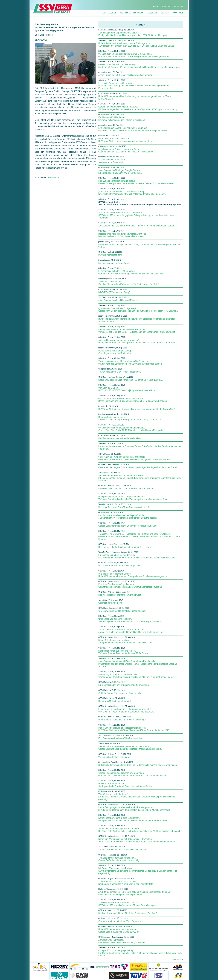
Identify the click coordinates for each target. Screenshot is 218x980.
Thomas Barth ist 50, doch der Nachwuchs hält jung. (123, 850)
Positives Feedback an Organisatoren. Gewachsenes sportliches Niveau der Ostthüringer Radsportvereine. (130, 586)
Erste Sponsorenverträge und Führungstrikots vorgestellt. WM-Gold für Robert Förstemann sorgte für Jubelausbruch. (126, 710)
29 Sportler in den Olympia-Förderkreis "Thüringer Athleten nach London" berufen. (137, 226)
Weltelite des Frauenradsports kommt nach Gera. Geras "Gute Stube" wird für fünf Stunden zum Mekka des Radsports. (131, 429)
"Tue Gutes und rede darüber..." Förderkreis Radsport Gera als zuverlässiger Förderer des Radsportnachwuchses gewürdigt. (137, 797)
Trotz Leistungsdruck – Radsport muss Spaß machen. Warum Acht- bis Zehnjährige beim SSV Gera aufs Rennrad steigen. (130, 362)
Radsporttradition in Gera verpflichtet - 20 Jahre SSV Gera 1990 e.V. (131, 380)
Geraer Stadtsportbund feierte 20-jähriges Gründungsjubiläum (128, 526)
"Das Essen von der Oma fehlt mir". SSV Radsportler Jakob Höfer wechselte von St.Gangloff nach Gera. (131, 620)
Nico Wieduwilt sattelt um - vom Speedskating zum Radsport (127, 489)
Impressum (178, 6)
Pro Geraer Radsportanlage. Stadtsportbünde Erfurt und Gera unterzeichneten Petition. (126, 785)
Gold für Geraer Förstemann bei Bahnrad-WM (120, 693)
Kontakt (178, 13)
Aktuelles (110, 13)
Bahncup (139, 13)
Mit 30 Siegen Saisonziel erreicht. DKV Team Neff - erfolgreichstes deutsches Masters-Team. (126, 140)
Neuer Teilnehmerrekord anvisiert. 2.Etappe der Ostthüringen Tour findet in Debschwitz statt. (126, 641)
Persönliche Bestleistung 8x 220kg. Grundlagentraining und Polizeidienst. (116, 352)
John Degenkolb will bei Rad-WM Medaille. (119, 300)
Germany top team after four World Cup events (120, 921)
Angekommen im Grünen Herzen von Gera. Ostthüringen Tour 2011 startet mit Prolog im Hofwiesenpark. (127, 150)
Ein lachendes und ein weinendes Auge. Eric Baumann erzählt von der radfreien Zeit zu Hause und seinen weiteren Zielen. (137, 556)
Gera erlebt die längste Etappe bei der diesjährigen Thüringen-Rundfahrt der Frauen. (138, 467)
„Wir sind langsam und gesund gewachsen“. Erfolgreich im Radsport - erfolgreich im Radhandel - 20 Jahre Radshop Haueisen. (137, 341)
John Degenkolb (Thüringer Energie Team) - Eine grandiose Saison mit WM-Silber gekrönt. (120, 172)
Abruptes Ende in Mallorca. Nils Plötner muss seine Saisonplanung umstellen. (122, 941)
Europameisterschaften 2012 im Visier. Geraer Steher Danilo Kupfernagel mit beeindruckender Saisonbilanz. (131, 272)
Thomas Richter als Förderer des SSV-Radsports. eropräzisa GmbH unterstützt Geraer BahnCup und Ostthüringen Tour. (131, 631)
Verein (165, 13)
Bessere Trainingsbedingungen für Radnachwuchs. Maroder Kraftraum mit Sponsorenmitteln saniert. (123, 235)
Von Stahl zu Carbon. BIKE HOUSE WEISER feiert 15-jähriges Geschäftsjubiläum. (127, 389)
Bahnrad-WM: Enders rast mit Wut (115, 701)
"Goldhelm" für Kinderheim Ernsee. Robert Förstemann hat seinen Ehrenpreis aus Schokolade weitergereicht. (133, 575)
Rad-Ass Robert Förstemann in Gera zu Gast (120, 595)
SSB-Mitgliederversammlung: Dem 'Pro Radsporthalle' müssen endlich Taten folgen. (138, 765)
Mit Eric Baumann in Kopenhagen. (115, 263)
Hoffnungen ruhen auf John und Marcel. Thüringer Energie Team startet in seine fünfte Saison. (124, 652)
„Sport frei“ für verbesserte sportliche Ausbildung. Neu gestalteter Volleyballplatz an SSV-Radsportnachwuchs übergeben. (132, 193)
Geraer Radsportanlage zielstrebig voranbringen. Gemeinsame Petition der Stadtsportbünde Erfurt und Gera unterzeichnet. (133, 774)
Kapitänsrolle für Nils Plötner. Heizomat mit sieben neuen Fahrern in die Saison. (122, 119)
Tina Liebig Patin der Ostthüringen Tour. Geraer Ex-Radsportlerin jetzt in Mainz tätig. (119, 859)
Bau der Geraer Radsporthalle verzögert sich (120, 566)
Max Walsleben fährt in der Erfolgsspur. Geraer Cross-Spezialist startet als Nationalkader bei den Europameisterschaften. (137, 182)
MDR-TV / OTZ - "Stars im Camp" (114, 292)
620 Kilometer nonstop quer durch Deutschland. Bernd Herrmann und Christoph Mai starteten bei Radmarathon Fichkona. (133, 400)
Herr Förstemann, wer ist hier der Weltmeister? (120, 438)
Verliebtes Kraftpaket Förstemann (114, 757)
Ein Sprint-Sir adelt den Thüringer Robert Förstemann (124, 685)
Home (155, 6)
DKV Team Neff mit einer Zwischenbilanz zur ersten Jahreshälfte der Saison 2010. (137, 409)
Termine (125, 13)
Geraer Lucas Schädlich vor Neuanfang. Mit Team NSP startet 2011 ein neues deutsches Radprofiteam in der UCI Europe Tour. (139, 66)
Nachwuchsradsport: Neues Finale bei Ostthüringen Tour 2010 (128, 913)
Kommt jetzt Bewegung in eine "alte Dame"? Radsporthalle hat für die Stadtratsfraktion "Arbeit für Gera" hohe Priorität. (133, 819)
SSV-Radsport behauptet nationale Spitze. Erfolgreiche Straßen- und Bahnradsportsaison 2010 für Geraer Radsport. (133, 34)
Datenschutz (166, 6)
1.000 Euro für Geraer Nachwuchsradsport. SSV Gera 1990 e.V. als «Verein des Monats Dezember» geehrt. (129, 904)
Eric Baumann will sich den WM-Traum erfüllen (120, 738)
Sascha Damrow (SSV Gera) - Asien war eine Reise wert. (113, 161)
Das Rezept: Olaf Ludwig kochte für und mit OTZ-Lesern (125, 547)
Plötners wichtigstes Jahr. (110, 255)
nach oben (177, 960)
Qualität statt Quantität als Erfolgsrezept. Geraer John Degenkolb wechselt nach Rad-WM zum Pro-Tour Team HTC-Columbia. (138, 310)
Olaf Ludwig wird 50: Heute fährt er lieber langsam (122, 611)
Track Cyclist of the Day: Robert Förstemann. (120, 372)
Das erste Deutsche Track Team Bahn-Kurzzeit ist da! (124, 507)
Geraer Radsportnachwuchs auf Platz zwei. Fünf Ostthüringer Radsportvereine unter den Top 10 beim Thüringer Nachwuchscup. (138, 108)
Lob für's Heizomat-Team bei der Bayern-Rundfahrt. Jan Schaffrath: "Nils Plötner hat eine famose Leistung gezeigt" (128, 517)
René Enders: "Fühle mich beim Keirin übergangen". (123, 720)
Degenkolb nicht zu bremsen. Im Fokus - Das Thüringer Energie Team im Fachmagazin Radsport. (130, 418)
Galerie (153, 13)
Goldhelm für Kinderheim (110, 603)
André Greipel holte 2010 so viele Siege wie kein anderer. (126, 75)
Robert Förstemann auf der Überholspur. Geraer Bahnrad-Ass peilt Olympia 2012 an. (119, 931)
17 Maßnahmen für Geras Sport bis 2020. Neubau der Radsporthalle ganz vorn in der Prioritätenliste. (126, 883)
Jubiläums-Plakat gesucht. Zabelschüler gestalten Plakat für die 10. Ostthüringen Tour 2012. (129, 283)
